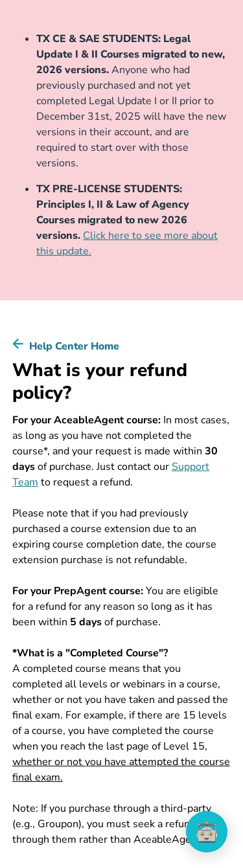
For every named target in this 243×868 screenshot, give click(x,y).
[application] (207, 832)
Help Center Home (74, 346)
